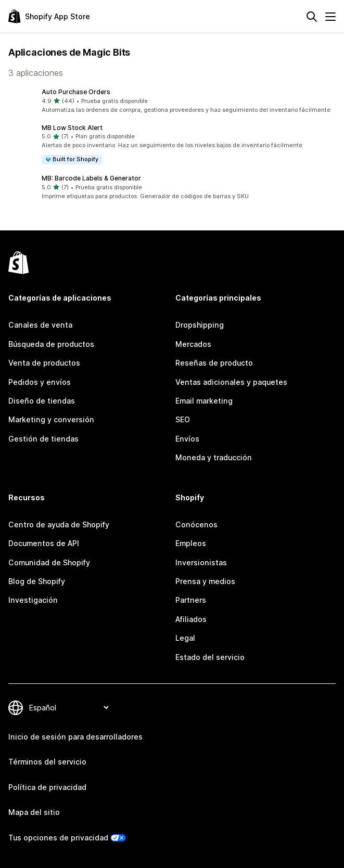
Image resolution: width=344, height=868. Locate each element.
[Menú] (330, 17)
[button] (172, 101)
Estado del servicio (210, 657)
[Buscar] (312, 17)
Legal (185, 638)
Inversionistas (201, 562)
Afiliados (191, 619)
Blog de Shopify (37, 581)
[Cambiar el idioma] (69, 708)
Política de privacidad (47, 787)
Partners (191, 600)
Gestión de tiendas (43, 439)
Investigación (33, 600)
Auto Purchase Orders (76, 92)
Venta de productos (44, 363)
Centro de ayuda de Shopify (59, 524)
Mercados (193, 344)
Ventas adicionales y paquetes (231, 382)
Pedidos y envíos (40, 382)
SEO (183, 419)
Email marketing (204, 401)
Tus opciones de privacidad (58, 838)
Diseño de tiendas (42, 401)
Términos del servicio (47, 762)
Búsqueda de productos (51, 344)
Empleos (191, 543)
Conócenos (196, 524)
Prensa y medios (205, 581)
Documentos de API (44, 543)
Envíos (187, 439)
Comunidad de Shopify (49, 562)
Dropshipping (200, 325)
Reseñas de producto (214, 363)
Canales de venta (40, 325)
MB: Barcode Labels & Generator (91, 178)
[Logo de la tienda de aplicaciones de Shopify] (49, 16)
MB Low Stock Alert (72, 128)
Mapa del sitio (34, 812)
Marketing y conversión (51, 419)
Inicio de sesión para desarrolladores (75, 737)
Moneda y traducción (214, 457)
